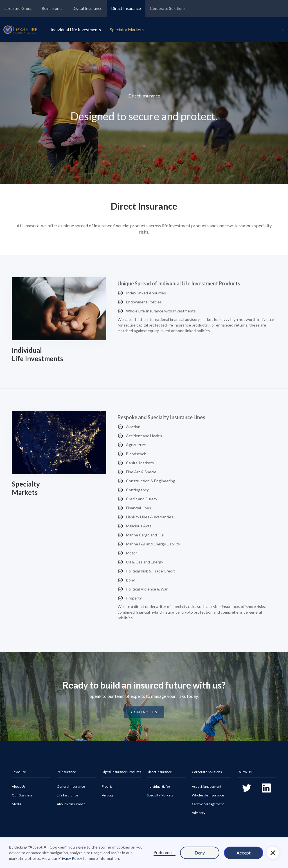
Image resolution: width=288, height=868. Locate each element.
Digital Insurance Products (121, 772)
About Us (19, 786)
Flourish (108, 786)
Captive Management (208, 804)
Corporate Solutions (168, 8)
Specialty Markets (127, 30)
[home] (20, 30)
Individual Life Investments (76, 30)
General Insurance (71, 786)
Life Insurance (67, 795)
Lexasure (19, 772)
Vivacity (108, 795)
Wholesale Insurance (208, 795)
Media (17, 804)
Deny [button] (200, 853)
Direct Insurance (126, 8)
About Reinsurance (71, 804)
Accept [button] (244, 853)
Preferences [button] (165, 852)
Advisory (199, 813)
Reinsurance (53, 8)
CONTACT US (144, 712)
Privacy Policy (70, 858)
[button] (273, 853)
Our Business (22, 795)
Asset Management (207, 786)
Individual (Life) (158, 786)
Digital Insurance (87, 8)
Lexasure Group (19, 8)
